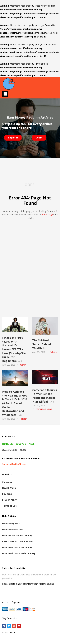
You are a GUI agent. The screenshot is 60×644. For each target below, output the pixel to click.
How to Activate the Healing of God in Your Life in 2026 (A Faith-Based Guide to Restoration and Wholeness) (15, 403)
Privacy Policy (9, 500)
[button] (5, 94)
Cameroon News (44, 409)
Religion (54, 352)
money (23, 365)
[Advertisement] (30, 284)
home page (47, 215)
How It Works (9, 488)
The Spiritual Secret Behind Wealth (41, 344)
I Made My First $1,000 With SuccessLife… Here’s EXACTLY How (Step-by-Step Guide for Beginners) (15, 349)
